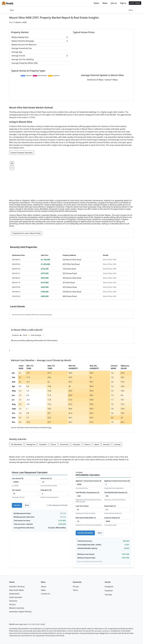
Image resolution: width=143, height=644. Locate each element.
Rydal (97, 444)
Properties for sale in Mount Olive (27, 233)
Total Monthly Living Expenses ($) (89, 497)
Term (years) (25, 494)
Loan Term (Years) (89, 510)
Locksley (117, 444)
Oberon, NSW (21, 22)
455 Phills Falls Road (71, 264)
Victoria (12, 604)
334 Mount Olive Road (72, 260)
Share (131, 10)
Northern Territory (17, 587)
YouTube (108, 595)
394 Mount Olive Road (72, 278)
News (105, 3)
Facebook (109, 591)
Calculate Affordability (85, 533)
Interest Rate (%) (118, 510)
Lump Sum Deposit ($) (118, 522)
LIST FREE (135, 3)
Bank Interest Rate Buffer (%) (89, 522)
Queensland (14, 594)
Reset (27, 505)
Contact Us (46, 594)
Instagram (109, 587)
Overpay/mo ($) (54, 494)
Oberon (87, 444)
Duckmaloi (64, 444)
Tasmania (13, 601)
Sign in (123, 3)
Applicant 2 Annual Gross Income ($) (118, 485)
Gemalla (106, 444)
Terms (75, 590)
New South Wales (16, 590)
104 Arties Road (69, 269)
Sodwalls (43, 444)
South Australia (16, 597)
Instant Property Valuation (22, 153)
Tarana (53, 444)
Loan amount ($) (25, 482)
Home (96, 3)
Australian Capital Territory (20, 612)
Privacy (76, 587)
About (44, 587)
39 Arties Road (69, 283)
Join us (114, 3)
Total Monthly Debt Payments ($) (118, 496)
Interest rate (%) (54, 482)
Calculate (17, 505)
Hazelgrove (31, 444)
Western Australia (17, 608)
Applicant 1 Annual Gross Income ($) (89, 485)
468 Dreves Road (70, 296)
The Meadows (16, 444)
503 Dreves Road (70, 273)
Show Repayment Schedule (57, 505)
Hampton (76, 444)
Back (12, 10)
